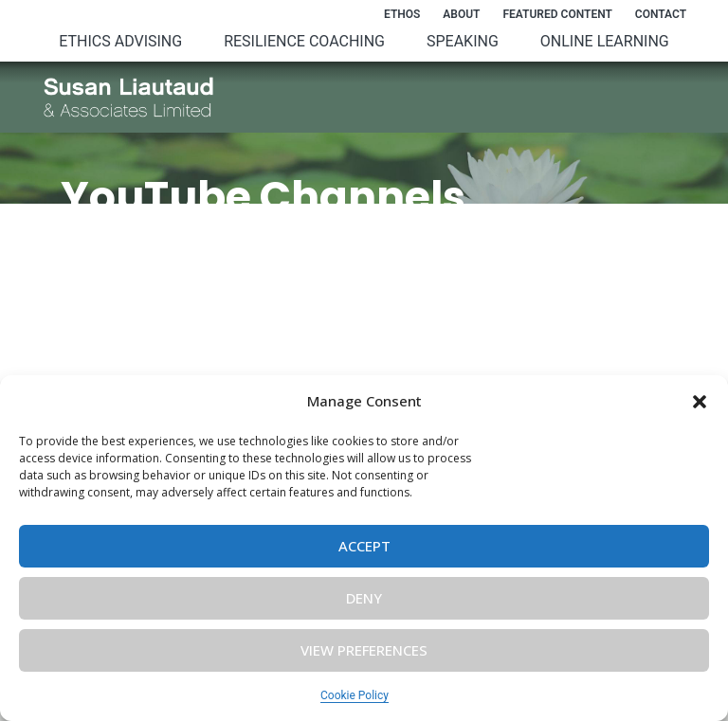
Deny (364, 598)
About (461, 14)
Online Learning (605, 41)
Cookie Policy (355, 695)
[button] (700, 402)
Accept (364, 546)
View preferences (364, 650)
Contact (661, 14)
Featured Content (557, 14)
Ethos (402, 14)
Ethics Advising (120, 41)
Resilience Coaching (304, 41)
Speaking (463, 41)
